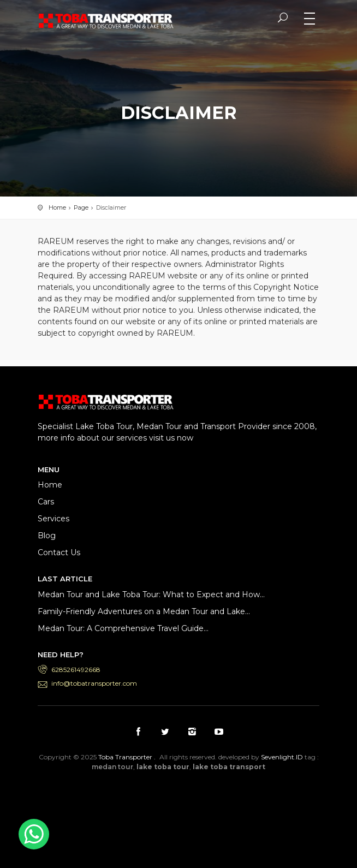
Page (81, 207)
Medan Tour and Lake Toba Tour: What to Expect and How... (151, 594)
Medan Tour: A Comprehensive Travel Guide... (123, 628)
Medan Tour (207, 814)
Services (53, 519)
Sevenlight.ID (282, 757)
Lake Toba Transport (150, 793)
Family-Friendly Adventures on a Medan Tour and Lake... (144, 611)
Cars (46, 502)
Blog (47, 536)
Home (57, 207)
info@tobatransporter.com (94, 683)
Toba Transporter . (127, 757)
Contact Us (59, 552)
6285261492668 (76, 670)
